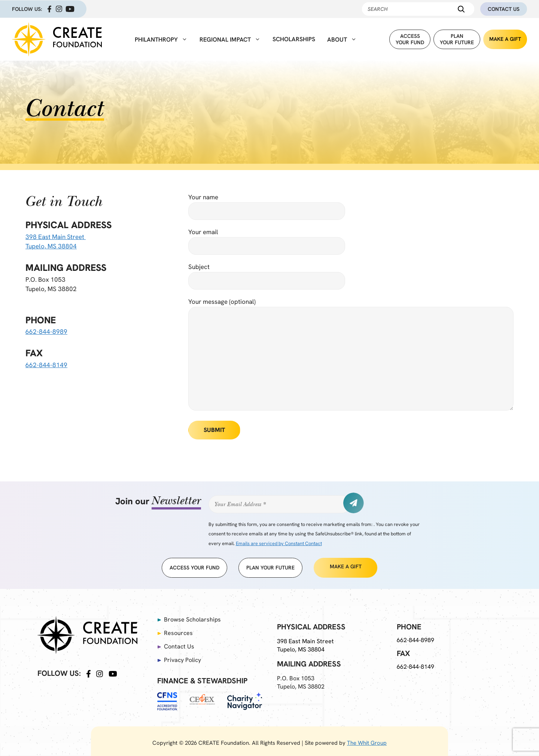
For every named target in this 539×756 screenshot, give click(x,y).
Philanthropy (161, 39)
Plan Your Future (270, 568)
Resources (178, 633)
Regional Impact (230, 39)
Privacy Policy (182, 660)
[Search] (461, 9)
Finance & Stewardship (202, 681)
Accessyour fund (410, 39)
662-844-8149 (46, 365)
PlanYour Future (457, 39)
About (342, 39)
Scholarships (294, 39)
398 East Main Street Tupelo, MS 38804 (306, 645)
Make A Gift (505, 39)
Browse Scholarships (193, 619)
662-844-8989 (46, 332)
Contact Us (504, 9)
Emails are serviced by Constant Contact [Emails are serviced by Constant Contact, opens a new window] (279, 543)
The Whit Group (367, 743)
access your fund (194, 568)
